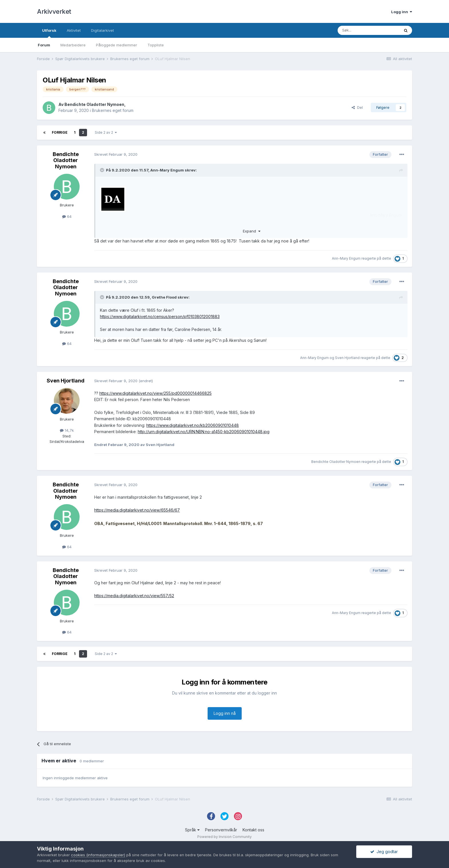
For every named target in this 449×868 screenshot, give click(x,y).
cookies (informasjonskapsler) (98, 855)
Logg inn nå (225, 713)
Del (357, 107)
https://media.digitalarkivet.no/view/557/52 (134, 596)
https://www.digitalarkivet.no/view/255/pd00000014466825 (155, 393)
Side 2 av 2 (106, 132)
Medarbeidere (73, 45)
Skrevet (116, 154)
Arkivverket (54, 11)
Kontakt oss (253, 830)
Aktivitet (74, 30)
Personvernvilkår (221, 830)
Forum (44, 45)
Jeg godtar (384, 852)
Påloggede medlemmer (117, 45)
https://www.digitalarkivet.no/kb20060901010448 (193, 425)
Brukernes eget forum (113, 110)
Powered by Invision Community (224, 837)
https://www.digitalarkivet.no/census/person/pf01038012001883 (160, 316)
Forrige (60, 132)
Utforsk (49, 33)
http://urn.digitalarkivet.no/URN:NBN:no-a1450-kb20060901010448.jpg (204, 432)
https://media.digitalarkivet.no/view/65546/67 (137, 510)
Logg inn (402, 12)
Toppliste (156, 45)
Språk (192, 830)
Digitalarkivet (103, 30)
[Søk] (369, 30)
